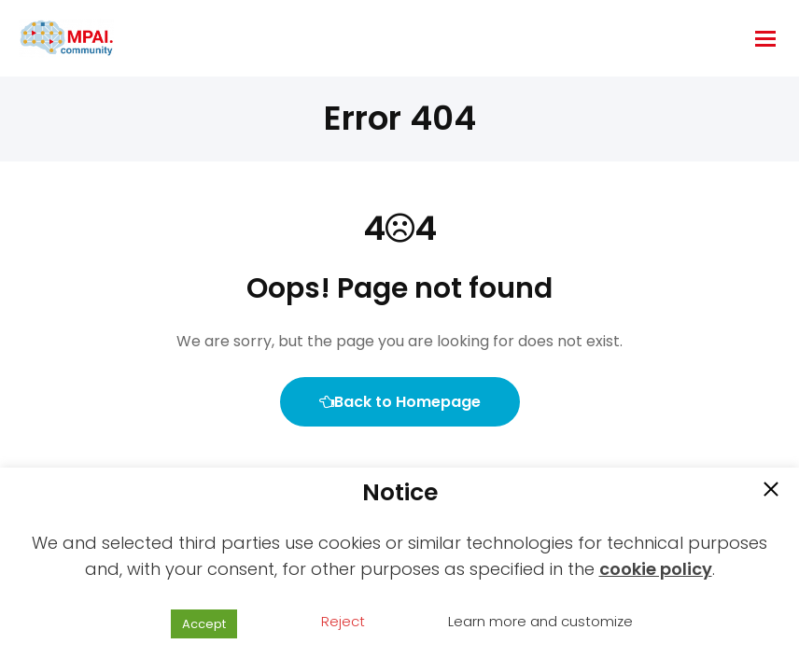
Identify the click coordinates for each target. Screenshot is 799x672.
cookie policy (656, 569)
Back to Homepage (400, 402)
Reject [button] (343, 621)
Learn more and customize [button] (540, 621)
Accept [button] (204, 624)
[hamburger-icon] (765, 39)
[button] (771, 491)
